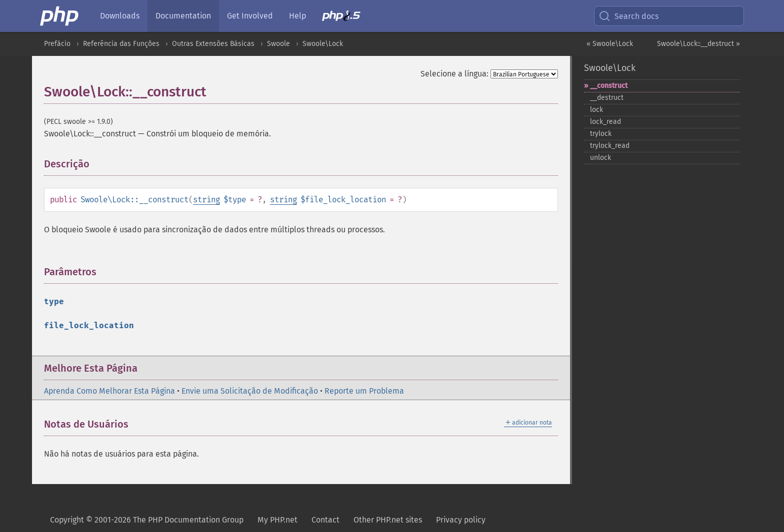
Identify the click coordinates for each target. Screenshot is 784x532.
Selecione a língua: (454, 74)
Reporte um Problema (364, 391)
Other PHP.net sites (388, 520)
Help (297, 16)
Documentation (183, 16)
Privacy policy (461, 520)
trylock (601, 134)
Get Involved (250, 16)
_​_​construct (609, 86)
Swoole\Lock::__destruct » (698, 44)
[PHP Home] (60, 16)
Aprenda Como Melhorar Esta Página (109, 391)
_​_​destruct (607, 98)
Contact (325, 520)
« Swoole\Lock (610, 44)
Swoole (278, 44)
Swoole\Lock (323, 44)
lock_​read (605, 122)
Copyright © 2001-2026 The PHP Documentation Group (147, 520)
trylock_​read (610, 146)
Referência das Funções (121, 44)
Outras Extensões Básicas (213, 44)
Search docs (628, 16)
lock (596, 110)
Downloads (120, 16)
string (206, 200)
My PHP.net (277, 520)
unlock (600, 158)
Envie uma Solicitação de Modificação (250, 391)
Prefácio (57, 44)
